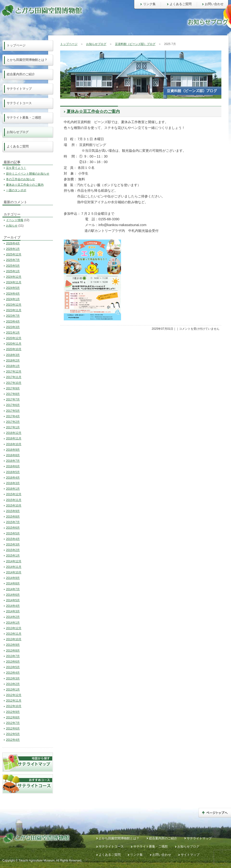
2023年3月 (13, 327)
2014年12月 (14, 561)
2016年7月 (13, 461)
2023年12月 (14, 305)
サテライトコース (19, 103)
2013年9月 (13, 645)
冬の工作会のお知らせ (20, 179)
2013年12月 (14, 628)
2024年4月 (13, 294)
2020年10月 (14, 349)
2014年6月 (13, 595)
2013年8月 (13, 651)
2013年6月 (13, 662)
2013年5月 (13, 667)
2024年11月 (14, 282)
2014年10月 (14, 572)
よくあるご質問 (181, 4)
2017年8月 (13, 394)
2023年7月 (13, 316)
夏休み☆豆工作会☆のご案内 (93, 111)
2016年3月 (13, 483)
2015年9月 (13, 511)
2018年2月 (13, 361)
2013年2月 (13, 684)
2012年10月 (14, 706)
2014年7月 (13, 589)
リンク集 (149, 4)
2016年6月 (13, 466)
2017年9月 (13, 388)
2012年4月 (13, 740)
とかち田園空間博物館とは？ (27, 60)
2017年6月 (13, 405)
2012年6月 (13, 729)
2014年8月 (13, 583)
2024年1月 (13, 299)
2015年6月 (13, 528)
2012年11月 (14, 701)
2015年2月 (13, 550)
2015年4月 (13, 539)
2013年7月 (13, 656)
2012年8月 (13, 717)
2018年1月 (13, 366)
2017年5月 (13, 411)
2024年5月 (13, 288)
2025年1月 (13, 271)
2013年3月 (13, 678)
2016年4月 (13, 478)
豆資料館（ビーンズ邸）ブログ (135, 44)
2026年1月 (13, 249)
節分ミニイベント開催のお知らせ (28, 174)
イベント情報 (15, 220)
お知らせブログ (96, 44)
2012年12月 (14, 695)
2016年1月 (13, 489)
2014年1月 (13, 623)
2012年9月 (13, 712)
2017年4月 (13, 416)
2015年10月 (14, 506)
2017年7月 (13, 399)
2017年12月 (14, 372)
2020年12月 (14, 338)
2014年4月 (13, 606)
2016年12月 (14, 433)
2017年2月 (13, 422)
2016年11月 (14, 438)
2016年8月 (13, 455)
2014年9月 (13, 578)
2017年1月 (13, 427)
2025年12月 (14, 254)
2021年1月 (13, 333)
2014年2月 (13, 617)
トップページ (69, 44)
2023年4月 (13, 322)
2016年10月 (14, 444)
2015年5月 (13, 533)
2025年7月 (13, 260)
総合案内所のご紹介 (21, 74)
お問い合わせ (214, 4)
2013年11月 (14, 634)
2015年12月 (14, 494)
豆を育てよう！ (16, 168)
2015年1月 (13, 556)
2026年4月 (13, 243)
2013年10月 (14, 639)
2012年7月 (13, 723)
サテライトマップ (19, 89)
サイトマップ (190, 855)
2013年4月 (13, 673)
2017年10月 (14, 383)
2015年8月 (13, 517)
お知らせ (12, 226)
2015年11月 (14, 500)
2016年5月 (13, 472)
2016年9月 (13, 450)
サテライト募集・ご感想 (24, 117)
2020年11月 (14, 344)
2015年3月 (13, 545)
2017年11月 (14, 377)
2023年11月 (14, 310)
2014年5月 (13, 600)
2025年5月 (13, 266)
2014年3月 (13, 611)
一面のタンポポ (16, 190)
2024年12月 (14, 277)
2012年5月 (13, 734)
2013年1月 (13, 690)
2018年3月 (13, 355)
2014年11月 (14, 567)
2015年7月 (13, 522)
